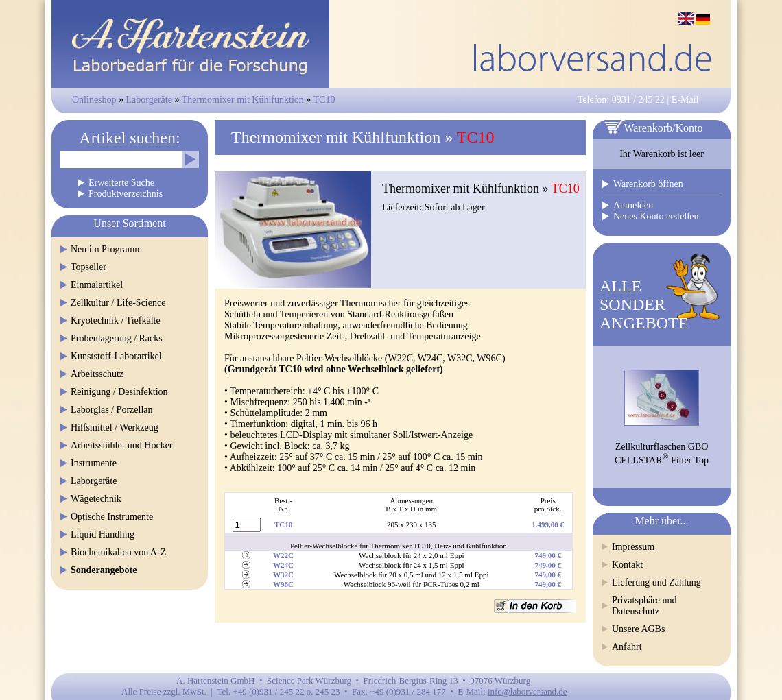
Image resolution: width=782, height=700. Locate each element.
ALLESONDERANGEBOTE (644, 304)
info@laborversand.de (528, 691)
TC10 (324, 100)
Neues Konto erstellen (656, 216)
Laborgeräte (149, 100)
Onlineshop (94, 100)
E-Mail (685, 100)
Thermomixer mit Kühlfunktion (243, 100)
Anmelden (633, 205)
